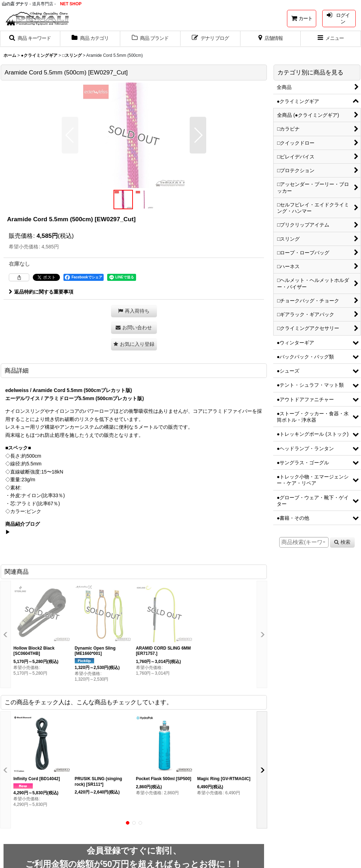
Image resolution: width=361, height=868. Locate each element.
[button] (30, 39)
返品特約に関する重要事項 (41, 292)
